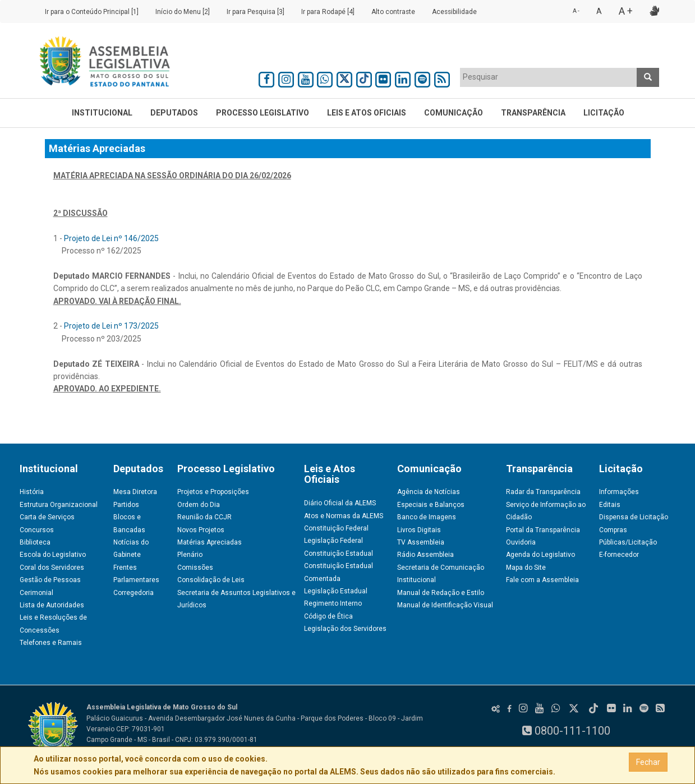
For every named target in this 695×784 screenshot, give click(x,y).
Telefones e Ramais (51, 643)
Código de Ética (328, 616)
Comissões (195, 568)
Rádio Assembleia (425, 555)
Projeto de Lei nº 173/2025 (111, 326)
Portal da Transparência (543, 530)
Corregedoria (134, 593)
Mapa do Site (526, 568)
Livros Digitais (419, 530)
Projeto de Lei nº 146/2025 (111, 238)
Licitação (604, 113)
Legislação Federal (333, 541)
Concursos (37, 530)
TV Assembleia (421, 542)
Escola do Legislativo (53, 555)
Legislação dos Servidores (345, 629)
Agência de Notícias (429, 492)
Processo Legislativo (263, 113)
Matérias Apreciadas (210, 542)
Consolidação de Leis (211, 580)
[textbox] (549, 77)
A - (576, 11)
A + (626, 11)
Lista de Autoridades (52, 605)
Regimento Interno (333, 603)
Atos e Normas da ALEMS (344, 516)
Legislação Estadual (336, 591)
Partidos (126, 505)
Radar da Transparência (543, 492)
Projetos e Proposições (213, 492)
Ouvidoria (521, 542)
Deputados (174, 113)
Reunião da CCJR (204, 517)
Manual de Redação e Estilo (441, 593)
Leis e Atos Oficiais (367, 113)
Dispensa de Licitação (634, 517)
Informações (619, 492)
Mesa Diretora (135, 492)
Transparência (533, 113)
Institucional (102, 113)
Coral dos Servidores (52, 568)
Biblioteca (35, 542)
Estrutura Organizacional (59, 505)
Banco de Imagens (427, 517)
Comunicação (454, 113)
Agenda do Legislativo (540, 555)
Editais (610, 505)
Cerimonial (36, 593)
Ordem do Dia (199, 505)
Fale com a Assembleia (542, 580)
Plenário (190, 555)
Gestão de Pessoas (50, 580)
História (32, 492)
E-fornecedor (619, 555)
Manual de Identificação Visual (445, 605)
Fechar (648, 762)
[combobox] (549, 77)
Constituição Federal (336, 528)
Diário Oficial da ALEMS (340, 503)
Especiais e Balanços (431, 505)
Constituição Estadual (339, 554)
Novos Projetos (201, 530)
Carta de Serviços (47, 517)
